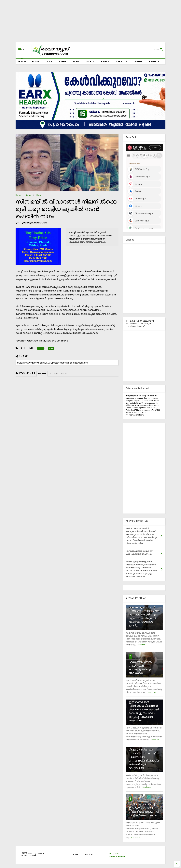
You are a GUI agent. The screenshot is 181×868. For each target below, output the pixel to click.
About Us (89, 854)
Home (18, 195)
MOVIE (76, 61)
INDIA (49, 61)
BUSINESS (154, 61)
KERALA (36, 61)
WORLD (62, 61)
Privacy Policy (114, 853)
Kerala (28, 195)
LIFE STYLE (122, 61)
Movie (39, 195)
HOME (22, 61)
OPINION (138, 61)
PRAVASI (105, 61)
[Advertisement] (90, 23)
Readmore (142, 645)
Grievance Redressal (117, 856)
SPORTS (90, 61)
